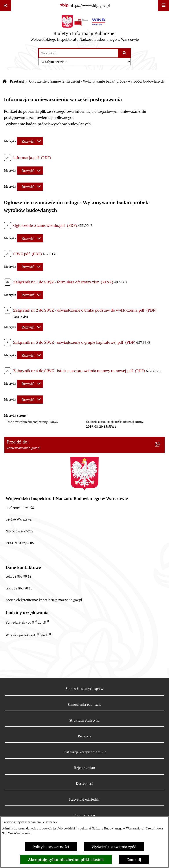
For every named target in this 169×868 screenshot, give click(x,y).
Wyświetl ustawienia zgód (114, 847)
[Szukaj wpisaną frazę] (125, 53)
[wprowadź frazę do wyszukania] (78, 53)
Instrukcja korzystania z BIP (85, 752)
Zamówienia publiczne (84, 705)
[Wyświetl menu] (163, 6)
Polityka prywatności (51, 847)
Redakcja (85, 736)
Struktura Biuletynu (84, 720)
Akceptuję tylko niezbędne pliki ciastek (66, 860)
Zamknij (134, 860)
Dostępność (85, 784)
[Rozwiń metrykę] (30, 141)
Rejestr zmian (85, 768)
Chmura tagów (84, 815)
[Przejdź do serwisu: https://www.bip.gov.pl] (84, 5)
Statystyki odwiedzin (85, 799)
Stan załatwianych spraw (84, 689)
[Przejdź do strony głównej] (85, 29)
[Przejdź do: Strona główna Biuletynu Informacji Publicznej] (5, 81)
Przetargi (17, 81)
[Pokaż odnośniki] (6, 6)
